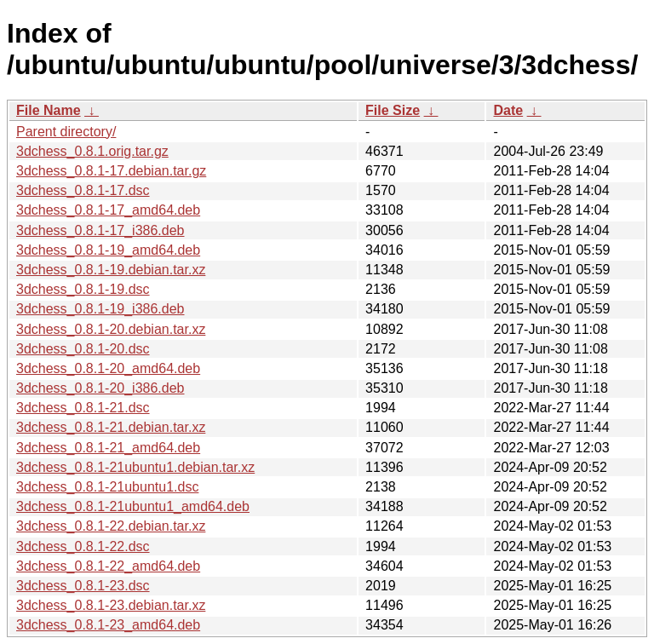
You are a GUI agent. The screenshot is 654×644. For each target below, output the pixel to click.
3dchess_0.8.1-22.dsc (83, 546)
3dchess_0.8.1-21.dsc (83, 408)
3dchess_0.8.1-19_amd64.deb (108, 250)
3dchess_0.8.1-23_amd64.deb (108, 625)
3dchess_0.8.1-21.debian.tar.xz (111, 427)
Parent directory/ (66, 132)
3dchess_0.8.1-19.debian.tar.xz (111, 270)
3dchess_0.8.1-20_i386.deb (100, 388)
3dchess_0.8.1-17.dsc (83, 190)
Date (508, 110)
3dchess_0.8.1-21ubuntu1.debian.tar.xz (135, 467)
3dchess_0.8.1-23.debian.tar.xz (111, 605)
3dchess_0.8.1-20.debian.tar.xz (111, 329)
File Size (393, 110)
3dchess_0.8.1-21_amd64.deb (108, 448)
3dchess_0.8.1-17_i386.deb (100, 230)
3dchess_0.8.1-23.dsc (83, 586)
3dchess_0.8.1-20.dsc (83, 349)
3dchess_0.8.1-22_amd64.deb (108, 566)
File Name (49, 110)
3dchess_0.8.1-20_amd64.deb (108, 368)
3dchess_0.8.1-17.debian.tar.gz (111, 171)
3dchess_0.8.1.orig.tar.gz (92, 151)
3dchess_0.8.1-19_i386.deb (100, 309)
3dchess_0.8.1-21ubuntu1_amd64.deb (133, 506)
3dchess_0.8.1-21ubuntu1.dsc (107, 487)
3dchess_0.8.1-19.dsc (83, 289)
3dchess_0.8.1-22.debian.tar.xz (111, 526)
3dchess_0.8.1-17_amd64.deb (108, 210)
